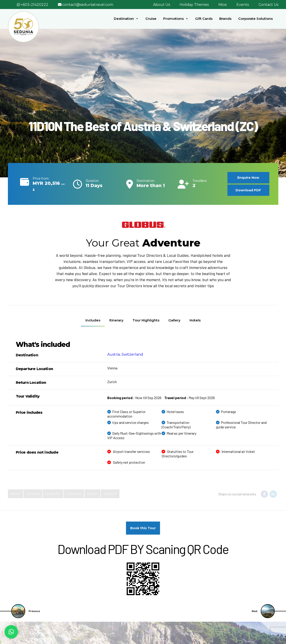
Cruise (151, 19)
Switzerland (132, 354)
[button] (11, 632)
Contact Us (268, 5)
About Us (161, 5)
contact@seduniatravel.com (88, 5)
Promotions (176, 19)
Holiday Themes (194, 5)
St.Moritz (74, 494)
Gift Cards (204, 19)
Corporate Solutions (255, 19)
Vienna (92, 494)
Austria (114, 354)
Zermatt (110, 494)
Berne (15, 494)
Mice (223, 5)
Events (243, 5)
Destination (126, 19)
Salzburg (53, 494)
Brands (225, 19)
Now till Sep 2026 (134, 397)
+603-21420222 (34, 5)
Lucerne (33, 494)
